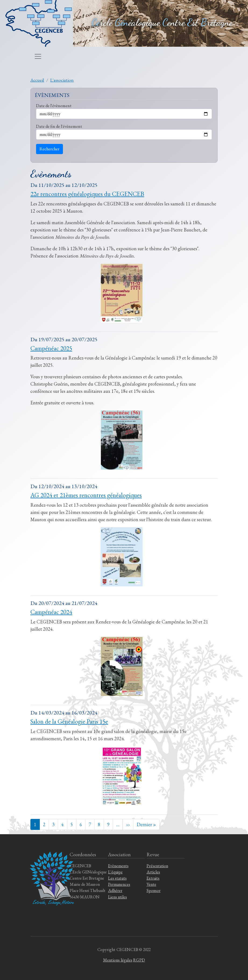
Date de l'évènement (54, 106)
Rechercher (49, 149)
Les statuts (117, 878)
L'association (62, 80)
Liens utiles (118, 897)
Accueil (37, 80)
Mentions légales (118, 960)
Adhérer (115, 890)
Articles (153, 872)
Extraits (153, 878)
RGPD (139, 960)
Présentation (157, 866)
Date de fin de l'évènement (59, 126)
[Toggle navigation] (38, 56)
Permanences (119, 884)
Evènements (118, 866)
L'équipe (115, 872)
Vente (151, 884)
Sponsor (154, 890)
